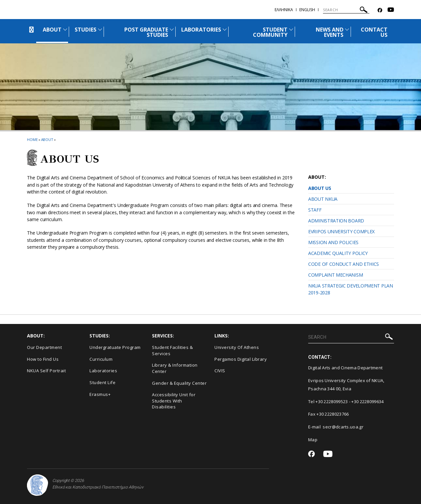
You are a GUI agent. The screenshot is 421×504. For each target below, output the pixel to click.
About (47, 139)
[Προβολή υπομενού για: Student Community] (291, 29)
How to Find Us (43, 359)
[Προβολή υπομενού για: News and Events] (347, 29)
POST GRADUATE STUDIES (146, 32)
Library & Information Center (175, 368)
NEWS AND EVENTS (330, 32)
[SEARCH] (346, 10)
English (307, 10)
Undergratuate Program (115, 347)
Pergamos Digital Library (241, 359)
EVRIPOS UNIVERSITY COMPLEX (341, 231)
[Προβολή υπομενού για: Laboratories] (225, 29)
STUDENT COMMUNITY (270, 32)
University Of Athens (237, 347)
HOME (32, 139)
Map (313, 440)
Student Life (102, 382)
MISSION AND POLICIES (333, 242)
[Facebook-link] (380, 10)
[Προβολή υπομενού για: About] (65, 29)
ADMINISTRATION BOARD (336, 221)
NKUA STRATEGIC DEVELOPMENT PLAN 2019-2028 (351, 289)
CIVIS (220, 371)
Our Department (44, 347)
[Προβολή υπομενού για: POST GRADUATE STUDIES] (172, 29)
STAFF (315, 210)
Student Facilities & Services (172, 350)
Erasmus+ (100, 394)
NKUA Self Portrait (46, 371)
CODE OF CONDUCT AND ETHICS (344, 264)
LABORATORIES (201, 30)
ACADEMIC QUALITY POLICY (338, 253)
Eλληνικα (284, 10)
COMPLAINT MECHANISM (335, 275)
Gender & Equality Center (179, 383)
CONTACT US (374, 32)
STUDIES (85, 30)
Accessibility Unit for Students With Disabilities (174, 401)
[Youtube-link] (391, 10)
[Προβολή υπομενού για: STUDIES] (100, 29)
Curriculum (101, 359)
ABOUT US (320, 188)
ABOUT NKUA (323, 199)
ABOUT (52, 30)
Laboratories (103, 371)
